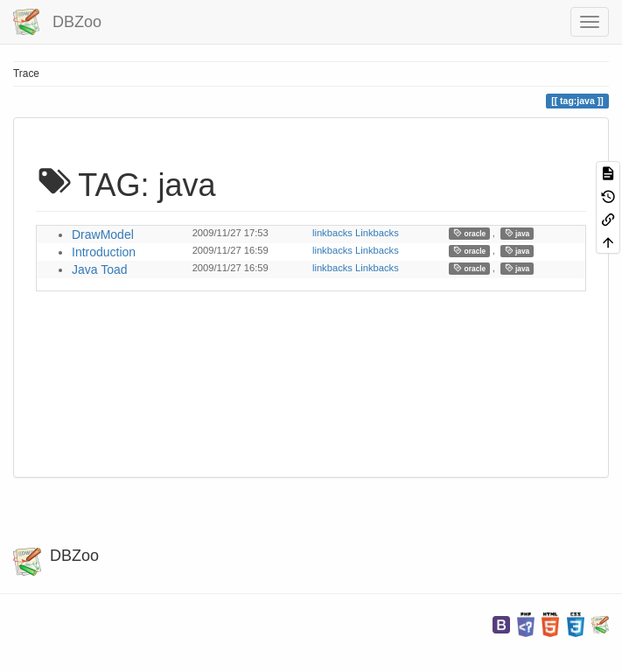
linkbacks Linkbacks (356, 233)
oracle (469, 233)
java (517, 233)
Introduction (104, 252)
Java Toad (100, 269)
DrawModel (103, 234)
